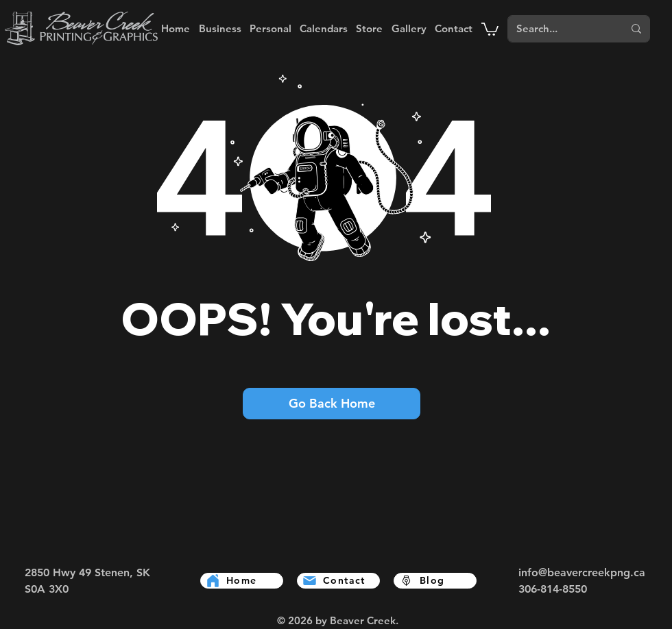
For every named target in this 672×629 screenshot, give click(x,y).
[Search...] (555, 29)
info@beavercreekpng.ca (582, 572)
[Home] (242, 581)
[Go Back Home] (332, 404)
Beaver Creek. (364, 620)
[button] (219, 28)
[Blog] (435, 581)
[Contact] (338, 581)
